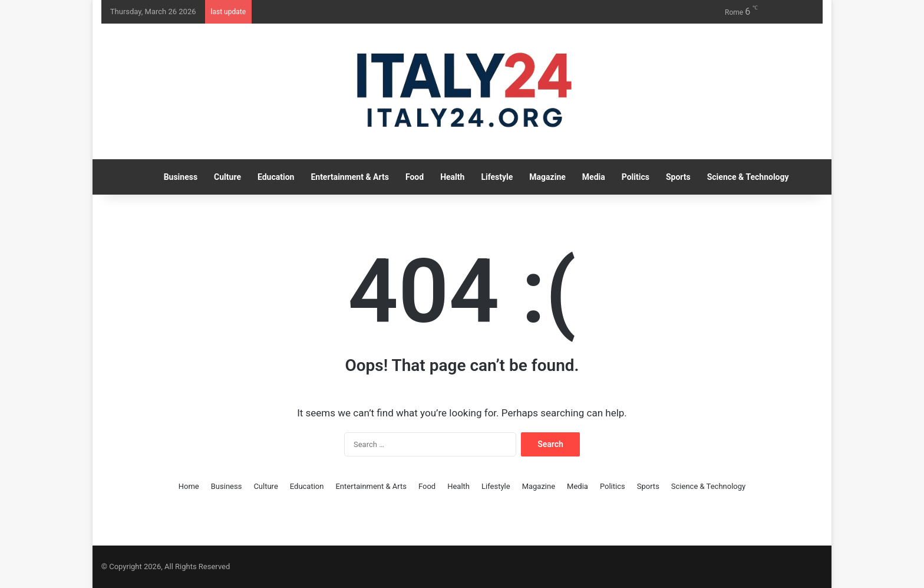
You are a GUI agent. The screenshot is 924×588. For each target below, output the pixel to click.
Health (452, 177)
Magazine (547, 177)
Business (181, 177)
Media (594, 177)
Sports (678, 177)
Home (189, 486)
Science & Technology (748, 177)
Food (415, 177)
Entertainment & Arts (350, 177)
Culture (227, 177)
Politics (636, 177)
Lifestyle (497, 177)
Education (276, 177)
